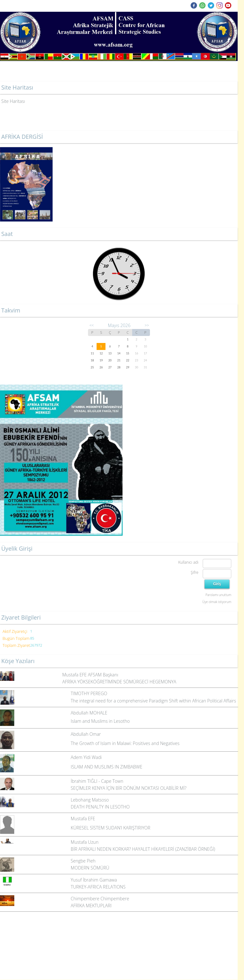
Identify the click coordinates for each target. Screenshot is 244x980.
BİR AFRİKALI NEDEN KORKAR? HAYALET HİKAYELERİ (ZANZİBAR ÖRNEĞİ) (143, 849)
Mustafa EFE (83, 819)
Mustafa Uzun (85, 842)
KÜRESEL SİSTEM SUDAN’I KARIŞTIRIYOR (111, 828)
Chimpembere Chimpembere (100, 899)
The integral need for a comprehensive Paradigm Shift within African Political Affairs (153, 701)
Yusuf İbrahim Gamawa (94, 880)
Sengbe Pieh (83, 861)
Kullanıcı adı (188, 562)
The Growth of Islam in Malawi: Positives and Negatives (125, 743)
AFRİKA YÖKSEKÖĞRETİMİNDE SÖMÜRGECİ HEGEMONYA (119, 682)
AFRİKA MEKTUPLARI (91, 906)
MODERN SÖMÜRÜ (90, 868)
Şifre (194, 572)
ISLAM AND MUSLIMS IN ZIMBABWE (107, 767)
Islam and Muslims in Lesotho (100, 721)
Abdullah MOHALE (89, 713)
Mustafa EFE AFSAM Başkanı (90, 675)
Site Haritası (13, 101)
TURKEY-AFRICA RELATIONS (98, 887)
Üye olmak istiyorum (217, 602)
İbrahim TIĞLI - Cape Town (97, 781)
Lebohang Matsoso (90, 800)
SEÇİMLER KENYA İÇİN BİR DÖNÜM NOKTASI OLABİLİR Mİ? (129, 788)
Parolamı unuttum (218, 595)
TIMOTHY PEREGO (89, 693)
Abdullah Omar (86, 734)
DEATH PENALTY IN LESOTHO (100, 807)
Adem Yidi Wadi (86, 757)
